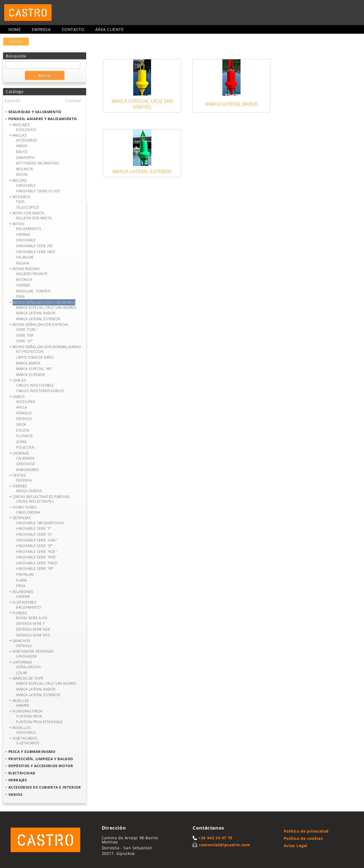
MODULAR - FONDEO (33, 291)
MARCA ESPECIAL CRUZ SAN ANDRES (46, 307)
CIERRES (20, 486)
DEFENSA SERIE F (31, 623)
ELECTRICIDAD (22, 773)
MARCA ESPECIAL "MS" (34, 369)
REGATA (23, 263)
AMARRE (23, 705)
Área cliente (109, 29)
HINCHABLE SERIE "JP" (35, 546)
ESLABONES (23, 592)
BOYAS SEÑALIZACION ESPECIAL (41, 324)
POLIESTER (25, 447)
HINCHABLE (26, 185)
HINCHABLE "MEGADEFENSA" (40, 523)
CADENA (23, 596)
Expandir (12, 101)
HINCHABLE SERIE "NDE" (37, 552)
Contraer (73, 101)
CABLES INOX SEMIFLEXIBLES (40, 391)
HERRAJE (23, 234)
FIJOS (20, 202)
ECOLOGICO (26, 130)
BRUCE (22, 152)
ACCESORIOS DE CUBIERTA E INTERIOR (45, 787)
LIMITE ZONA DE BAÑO (35, 357)
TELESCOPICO (28, 207)
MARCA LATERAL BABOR (36, 313)
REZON (22, 175)
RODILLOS (22, 728)
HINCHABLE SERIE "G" (34, 534)
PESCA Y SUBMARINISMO (32, 752)
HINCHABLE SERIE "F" (34, 528)
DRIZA (21, 425)
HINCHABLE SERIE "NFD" (37, 557)
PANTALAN (25, 574)
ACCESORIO (26, 402)
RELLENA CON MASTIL (34, 218)
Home (14, 29)
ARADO (22, 146)
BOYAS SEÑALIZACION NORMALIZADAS (47, 347)
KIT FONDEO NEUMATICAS (38, 163)
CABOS (19, 397)
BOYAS (19, 224)
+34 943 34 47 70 (215, 838)
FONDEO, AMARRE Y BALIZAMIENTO (43, 119)
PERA (20, 297)
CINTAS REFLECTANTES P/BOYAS (41, 497)
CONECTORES (25, 507)
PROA (21, 586)
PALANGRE (25, 257)
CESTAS (19, 475)
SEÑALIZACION (28, 667)
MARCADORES (28, 470)
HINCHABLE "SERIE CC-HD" (38, 191)
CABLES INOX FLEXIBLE (35, 385)
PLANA (22, 580)
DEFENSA (24, 419)
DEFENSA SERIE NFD (33, 635)
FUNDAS (20, 613)
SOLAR (22, 673)
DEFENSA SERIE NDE (33, 629)
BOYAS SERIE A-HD (32, 618)
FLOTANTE (25, 436)
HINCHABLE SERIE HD (34, 246)
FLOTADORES (25, 602)
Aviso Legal (296, 846)
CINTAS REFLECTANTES (35, 501)
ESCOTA (23, 430)
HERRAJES (18, 780)
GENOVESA (26, 464)
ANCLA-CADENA (29, 491)
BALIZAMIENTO (29, 229)
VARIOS (15, 794)
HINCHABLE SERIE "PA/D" (37, 563)
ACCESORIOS (27, 140)
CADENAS (21, 453)
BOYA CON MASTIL (29, 213)
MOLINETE (25, 169)
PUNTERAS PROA (28, 711)
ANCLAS (20, 135)
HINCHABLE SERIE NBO (36, 252)
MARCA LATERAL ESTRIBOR (38, 319)
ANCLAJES (21, 125)
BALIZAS (20, 180)
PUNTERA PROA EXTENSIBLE (40, 722)
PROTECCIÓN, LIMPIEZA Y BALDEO (41, 759)
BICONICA (24, 280)
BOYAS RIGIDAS (26, 269)
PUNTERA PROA (29, 716)
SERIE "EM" (25, 335)
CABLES (19, 380)
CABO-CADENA (28, 512)
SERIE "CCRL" (27, 330)
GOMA (21, 442)
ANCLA (22, 407)
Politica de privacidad (306, 831)
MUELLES (21, 701)
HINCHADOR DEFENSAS (33, 651)
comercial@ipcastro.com (225, 845)
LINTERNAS (22, 662)
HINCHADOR (26, 656)
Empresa (41, 29)
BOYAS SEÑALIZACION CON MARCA (44, 302)
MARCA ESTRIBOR (31, 375)
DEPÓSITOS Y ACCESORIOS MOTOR (41, 766)
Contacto (73, 29)
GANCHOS (21, 641)
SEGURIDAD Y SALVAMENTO (35, 112)
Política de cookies (303, 838)
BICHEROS (22, 197)
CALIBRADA (25, 458)
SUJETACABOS (25, 738)
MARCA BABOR (28, 363)
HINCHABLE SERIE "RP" (35, 569)
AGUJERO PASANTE (32, 274)
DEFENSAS (22, 518)
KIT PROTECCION (30, 352)
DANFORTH (25, 158)
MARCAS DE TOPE (28, 678)
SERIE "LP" (25, 341)
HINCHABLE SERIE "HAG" (37, 540)
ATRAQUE (24, 413)
